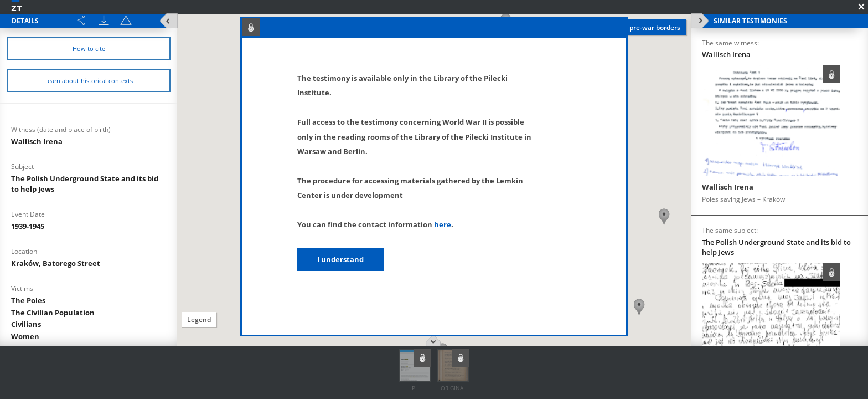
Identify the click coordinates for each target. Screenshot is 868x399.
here (443, 224)
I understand (340, 259)
